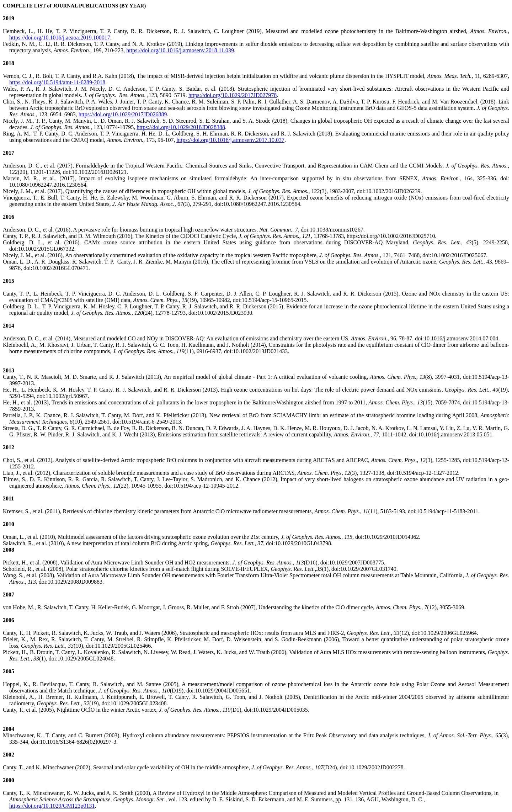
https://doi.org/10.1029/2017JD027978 (233, 95)
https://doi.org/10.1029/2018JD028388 (181, 127)
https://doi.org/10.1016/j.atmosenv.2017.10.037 (230, 140)
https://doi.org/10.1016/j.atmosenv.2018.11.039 (180, 50)
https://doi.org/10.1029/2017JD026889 (123, 114)
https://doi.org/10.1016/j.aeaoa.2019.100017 (60, 38)
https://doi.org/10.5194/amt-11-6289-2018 (57, 82)
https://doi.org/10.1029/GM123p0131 (52, 806)
